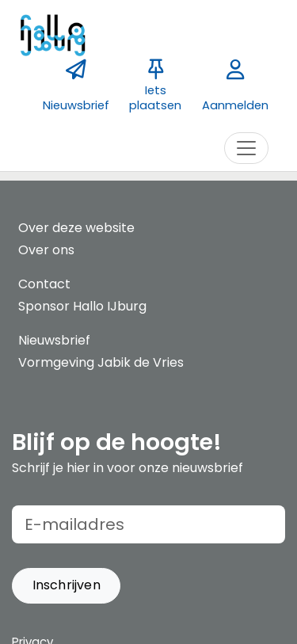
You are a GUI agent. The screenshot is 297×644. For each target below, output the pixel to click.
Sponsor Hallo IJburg (82, 306)
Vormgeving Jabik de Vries (101, 362)
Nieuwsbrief (54, 340)
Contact (44, 284)
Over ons (46, 250)
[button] (66, 586)
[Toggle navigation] (246, 148)
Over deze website (76, 228)
